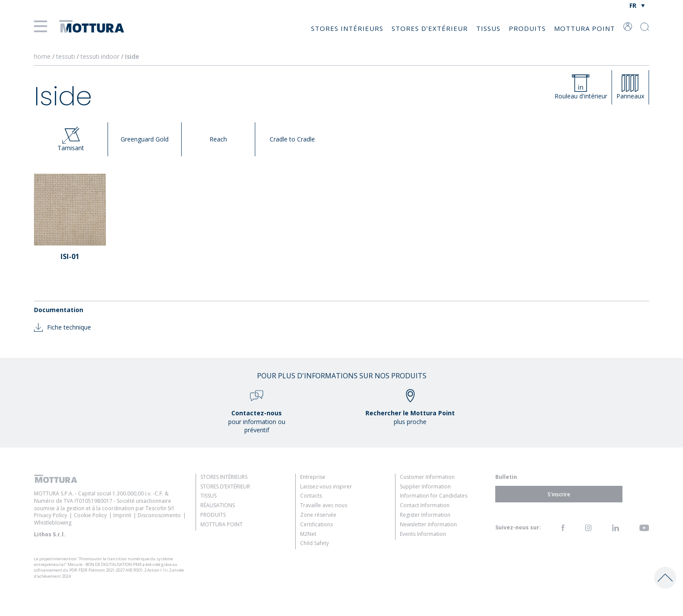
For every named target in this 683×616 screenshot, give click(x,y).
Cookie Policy (90, 515)
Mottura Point (585, 28)
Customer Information (427, 477)
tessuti (66, 56)
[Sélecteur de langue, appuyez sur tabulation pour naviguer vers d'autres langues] (637, 5)
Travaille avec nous (324, 505)
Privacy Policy (51, 515)
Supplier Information (425, 486)
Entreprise (313, 477)
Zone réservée (318, 515)
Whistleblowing (53, 523)
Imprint (122, 515)
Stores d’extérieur (430, 28)
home (42, 56)
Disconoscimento (159, 515)
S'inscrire (559, 494)
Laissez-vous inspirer (326, 486)
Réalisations (218, 505)
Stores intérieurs (347, 28)
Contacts (311, 496)
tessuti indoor (101, 56)
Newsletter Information (428, 524)
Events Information (423, 534)
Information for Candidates (434, 496)
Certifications (316, 524)
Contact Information (425, 505)
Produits (527, 28)
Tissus (488, 28)
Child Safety (314, 543)
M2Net (308, 534)
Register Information (425, 515)
